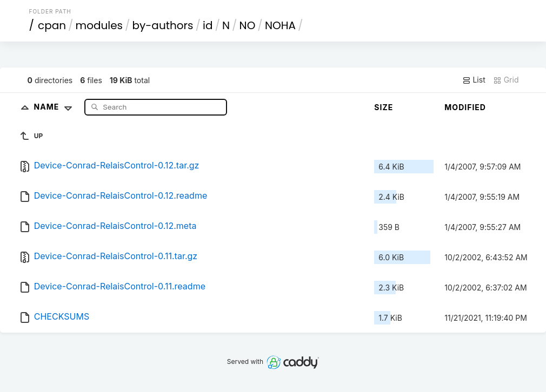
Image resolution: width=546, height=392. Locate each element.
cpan (52, 25)
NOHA (280, 25)
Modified (465, 107)
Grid (506, 80)
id (208, 25)
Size (384, 107)
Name (55, 107)
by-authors (163, 25)
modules (99, 25)
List (474, 80)
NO (248, 25)
